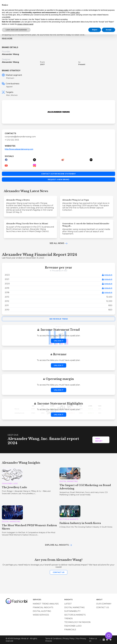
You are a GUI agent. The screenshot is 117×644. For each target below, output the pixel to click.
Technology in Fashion (77, 622)
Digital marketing (75, 607)
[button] (109, 636)
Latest (68, 604)
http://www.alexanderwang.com (19, 149)
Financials (70, 630)
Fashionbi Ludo (73, 626)
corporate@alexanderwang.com (20, 137)
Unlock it (108, 275)
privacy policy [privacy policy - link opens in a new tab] (63, 10)
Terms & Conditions (53, 639)
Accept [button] (108, 30)
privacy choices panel (25, 24)
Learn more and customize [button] (16, 30)
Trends (68, 619)
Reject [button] (95, 30)
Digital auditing (42, 611)
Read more (7, 38)
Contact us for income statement (58, 174)
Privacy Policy (69, 639)
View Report (99, 440)
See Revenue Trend (59, 319)
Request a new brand (58, 179)
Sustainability (72, 611)
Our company (104, 604)
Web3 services (41, 615)
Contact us (59, 572)
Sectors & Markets (75, 615)
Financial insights (43, 607)
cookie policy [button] (75, 12)
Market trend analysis (46, 604)
